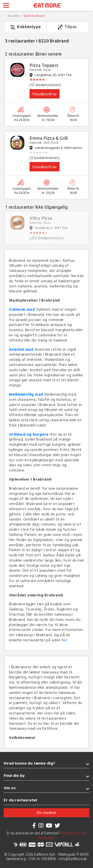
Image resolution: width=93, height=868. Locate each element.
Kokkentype (26, 27)
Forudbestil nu (45, 94)
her (64, 640)
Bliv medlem (46, 813)
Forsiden (14, 16)
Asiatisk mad (21, 349)
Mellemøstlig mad (26, 394)
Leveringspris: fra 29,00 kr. (22, 118)
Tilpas (67, 27)
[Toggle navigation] (6, 6)
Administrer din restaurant (62, 835)
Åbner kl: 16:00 (73, 118)
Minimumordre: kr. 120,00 (48, 191)
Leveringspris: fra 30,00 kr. (22, 191)
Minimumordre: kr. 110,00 (48, 118)
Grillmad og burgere (29, 434)
